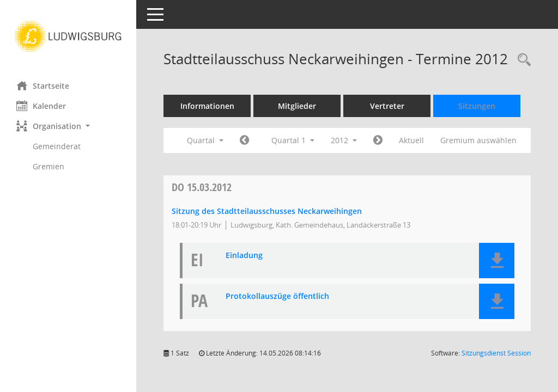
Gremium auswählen (478, 140)
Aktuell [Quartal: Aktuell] (411, 140)
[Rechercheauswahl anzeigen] (521, 60)
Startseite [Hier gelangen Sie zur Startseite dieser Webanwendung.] (43, 85)
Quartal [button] (205, 140)
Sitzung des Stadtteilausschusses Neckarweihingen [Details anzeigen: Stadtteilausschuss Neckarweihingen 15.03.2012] (267, 211)
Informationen (207, 106)
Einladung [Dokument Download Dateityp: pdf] (244, 256)
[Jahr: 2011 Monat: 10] (244, 140)
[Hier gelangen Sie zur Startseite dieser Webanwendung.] (68, 36)
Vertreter (387, 106)
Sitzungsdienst (496, 353)
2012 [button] (344, 140)
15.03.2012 (202, 187)
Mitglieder (297, 106)
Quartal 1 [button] (293, 140)
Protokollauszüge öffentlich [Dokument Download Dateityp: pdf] (277, 296)
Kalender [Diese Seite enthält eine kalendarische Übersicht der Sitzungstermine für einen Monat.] (41, 106)
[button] (68, 126)
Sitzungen (477, 106)
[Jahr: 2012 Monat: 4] (378, 140)
